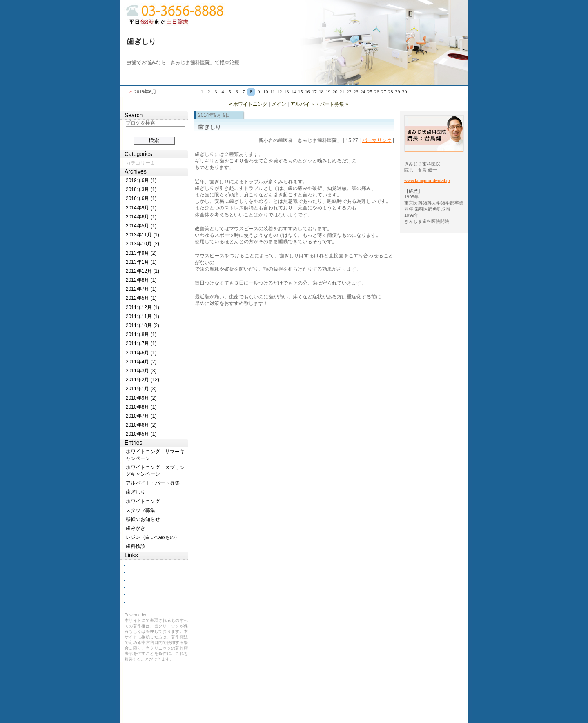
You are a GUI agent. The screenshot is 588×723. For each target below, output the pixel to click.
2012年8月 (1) (141, 280)
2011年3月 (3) (141, 371)
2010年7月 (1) (141, 416)
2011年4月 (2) (141, 362)
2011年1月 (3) (141, 389)
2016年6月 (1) (141, 198)
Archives (136, 171)
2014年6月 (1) (141, 217)
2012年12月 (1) (143, 271)
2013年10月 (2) (143, 244)
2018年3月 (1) (141, 189)
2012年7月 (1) (141, 289)
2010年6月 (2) (141, 425)
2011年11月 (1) (143, 316)
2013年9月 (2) (141, 253)
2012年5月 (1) (141, 298)
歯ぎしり (141, 42)
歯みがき (136, 528)
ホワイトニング (143, 501)
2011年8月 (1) (141, 334)
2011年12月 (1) (143, 307)
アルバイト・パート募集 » (319, 104)
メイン (279, 104)
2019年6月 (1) (141, 180)
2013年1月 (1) (141, 262)
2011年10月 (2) (143, 325)
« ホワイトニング (248, 104)
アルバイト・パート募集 (153, 483)
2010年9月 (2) (141, 398)
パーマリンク (377, 140)
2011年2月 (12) (143, 380)
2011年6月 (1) (141, 353)
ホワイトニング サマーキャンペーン (155, 455)
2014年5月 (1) (141, 226)
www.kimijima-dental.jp (427, 180)
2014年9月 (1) (141, 208)
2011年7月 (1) (141, 343)
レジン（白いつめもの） (153, 537)
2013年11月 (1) (143, 235)
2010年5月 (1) (141, 434)
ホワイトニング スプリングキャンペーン (155, 471)
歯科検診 (136, 546)
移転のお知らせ (143, 519)
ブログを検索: (141, 123)
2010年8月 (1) (141, 407)
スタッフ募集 (140, 510)
